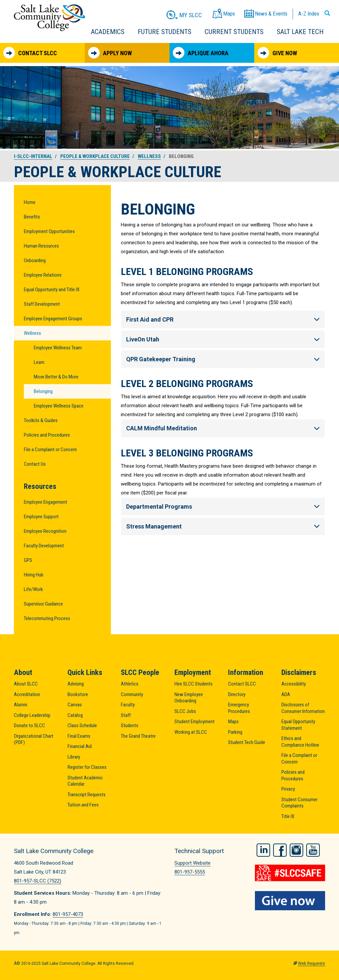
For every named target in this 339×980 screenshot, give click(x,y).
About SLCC (26, 684)
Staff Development (42, 304)
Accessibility (294, 684)
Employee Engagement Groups (53, 319)
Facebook (280, 850)
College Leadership (32, 715)
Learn (39, 362)
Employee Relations (43, 275)
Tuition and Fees (83, 805)
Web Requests (312, 963)
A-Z (309, 14)
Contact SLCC (30, 53)
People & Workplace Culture (95, 156)
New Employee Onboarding (189, 698)
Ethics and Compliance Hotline (300, 742)
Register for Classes (87, 767)
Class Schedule (82, 725)
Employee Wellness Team (58, 348)
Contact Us (35, 464)
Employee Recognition (45, 531)
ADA (286, 694)
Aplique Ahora (201, 53)
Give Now (277, 53)
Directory (237, 694)
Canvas (75, 705)
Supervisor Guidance (43, 604)
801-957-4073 (68, 914)
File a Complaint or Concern (50, 450)
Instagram (296, 850)
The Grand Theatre (138, 736)
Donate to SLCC (29, 725)
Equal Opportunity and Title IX (52, 290)
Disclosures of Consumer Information (303, 708)
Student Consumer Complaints (299, 803)
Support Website (193, 863)
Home (30, 202)
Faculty (128, 705)
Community (132, 694)
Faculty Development (44, 546)
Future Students (165, 32)
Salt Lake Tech (300, 32)
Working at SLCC (191, 732)
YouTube (313, 850)
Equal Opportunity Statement (298, 725)
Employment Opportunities (49, 231)
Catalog (75, 715)
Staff (126, 715)
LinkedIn (263, 850)
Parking (235, 732)
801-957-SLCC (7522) (38, 881)
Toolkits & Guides (41, 420)
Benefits (32, 217)
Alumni (21, 705)
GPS (28, 560)
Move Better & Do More (56, 377)
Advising (76, 684)
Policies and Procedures (47, 435)
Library (74, 757)
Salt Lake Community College (49, 18)
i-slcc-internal (33, 156)
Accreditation (27, 694)
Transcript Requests (87, 795)
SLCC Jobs (185, 711)
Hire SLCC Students (194, 684)
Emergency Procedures (239, 708)
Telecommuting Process (47, 618)
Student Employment (194, 722)
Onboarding (35, 260)
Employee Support (41, 517)
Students (130, 725)
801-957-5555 (190, 872)
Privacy (288, 789)
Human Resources (41, 246)
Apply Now (110, 53)
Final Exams (79, 736)
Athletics (130, 684)
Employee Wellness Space (59, 406)
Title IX (288, 816)
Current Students (234, 32)
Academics (108, 32)
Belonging (43, 391)
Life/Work (33, 589)
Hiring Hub (34, 575)
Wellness (149, 156)
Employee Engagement (46, 502)
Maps (233, 722)
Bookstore (78, 694)
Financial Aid (80, 746)
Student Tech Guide (247, 742)
